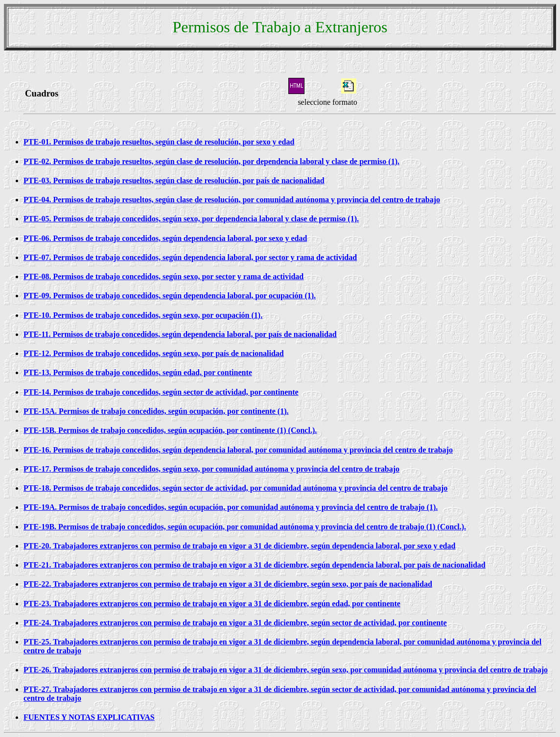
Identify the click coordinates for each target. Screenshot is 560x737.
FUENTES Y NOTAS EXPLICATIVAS (89, 717)
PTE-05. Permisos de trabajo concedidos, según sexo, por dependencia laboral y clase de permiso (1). (191, 219)
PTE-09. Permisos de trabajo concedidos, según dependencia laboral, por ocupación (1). (170, 296)
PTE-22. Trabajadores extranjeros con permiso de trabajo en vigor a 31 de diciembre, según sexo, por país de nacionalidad (228, 584)
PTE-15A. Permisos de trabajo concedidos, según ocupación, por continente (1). (156, 411)
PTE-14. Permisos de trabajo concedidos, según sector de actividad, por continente (161, 392)
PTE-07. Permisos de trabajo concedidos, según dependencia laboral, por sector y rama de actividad (190, 257)
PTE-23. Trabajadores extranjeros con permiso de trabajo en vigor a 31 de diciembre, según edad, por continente (212, 604)
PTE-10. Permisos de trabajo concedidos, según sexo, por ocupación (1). (143, 315)
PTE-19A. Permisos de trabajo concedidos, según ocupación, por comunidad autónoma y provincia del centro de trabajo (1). (231, 507)
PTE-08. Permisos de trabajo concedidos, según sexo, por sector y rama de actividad (163, 276)
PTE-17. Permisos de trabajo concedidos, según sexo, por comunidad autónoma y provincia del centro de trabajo (211, 469)
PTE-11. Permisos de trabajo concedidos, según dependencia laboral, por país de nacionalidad (180, 334)
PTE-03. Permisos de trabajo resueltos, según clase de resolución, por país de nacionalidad (174, 180)
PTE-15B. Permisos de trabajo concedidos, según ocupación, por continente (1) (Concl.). (170, 430)
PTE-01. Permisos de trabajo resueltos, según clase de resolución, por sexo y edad (159, 142)
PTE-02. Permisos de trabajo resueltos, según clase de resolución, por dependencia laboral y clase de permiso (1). (211, 161)
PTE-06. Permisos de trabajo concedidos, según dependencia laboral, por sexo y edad (165, 238)
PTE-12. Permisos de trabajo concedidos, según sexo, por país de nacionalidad (154, 353)
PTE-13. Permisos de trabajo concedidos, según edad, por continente (138, 372)
